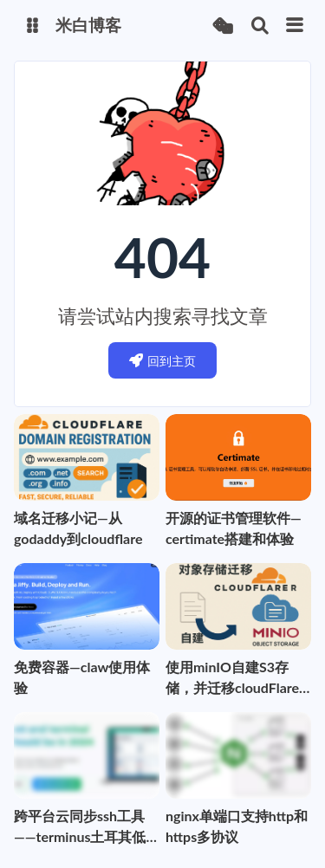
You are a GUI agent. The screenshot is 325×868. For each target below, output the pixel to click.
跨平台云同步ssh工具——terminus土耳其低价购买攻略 (80, 827)
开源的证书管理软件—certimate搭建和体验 (234, 528)
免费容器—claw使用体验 (82, 677)
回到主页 (162, 361)
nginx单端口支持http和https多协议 (237, 826)
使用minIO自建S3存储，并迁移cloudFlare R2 (232, 678)
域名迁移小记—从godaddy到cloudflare (78, 528)
